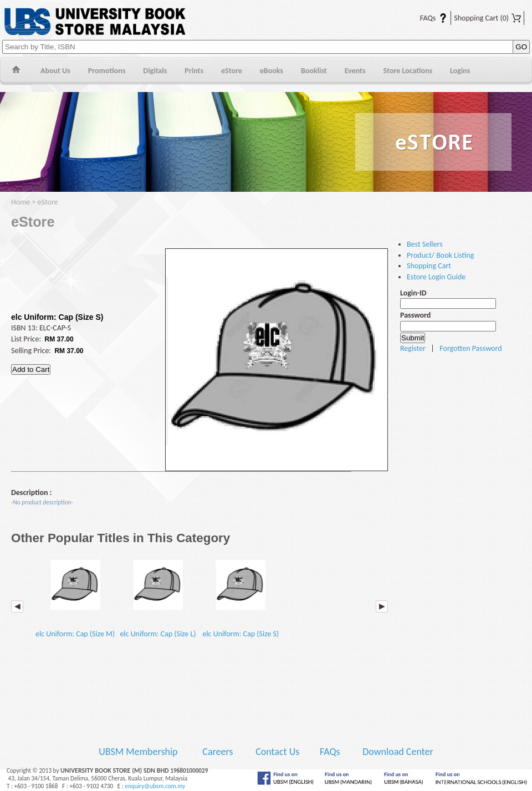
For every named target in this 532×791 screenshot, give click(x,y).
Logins (460, 71)
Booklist (314, 71)
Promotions (107, 71)
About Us (55, 71)
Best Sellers (425, 244)
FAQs (427, 18)
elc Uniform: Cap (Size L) (158, 595)
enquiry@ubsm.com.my (155, 786)
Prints (194, 71)
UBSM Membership (139, 752)
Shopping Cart (487, 18)
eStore (232, 71)
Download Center (398, 752)
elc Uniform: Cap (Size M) (75, 595)
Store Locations (408, 71)
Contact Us (278, 752)
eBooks (272, 71)
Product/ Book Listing (440, 255)
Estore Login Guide (436, 277)
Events (355, 71)
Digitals (155, 71)
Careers (218, 752)
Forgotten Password (470, 348)
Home (16, 71)
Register (413, 348)
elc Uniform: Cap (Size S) (241, 595)
